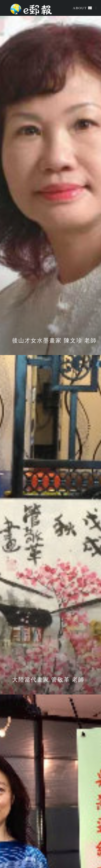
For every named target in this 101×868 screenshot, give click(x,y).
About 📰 (83, 8)
